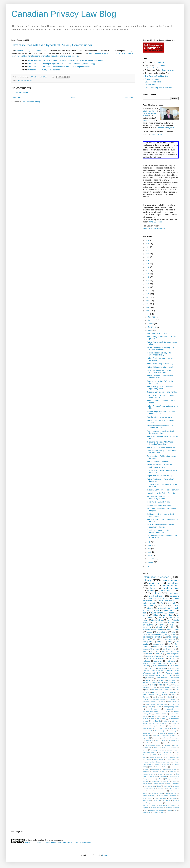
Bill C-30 (172, 659)
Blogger (105, 855)
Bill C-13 (162, 663)
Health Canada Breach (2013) (156, 704)
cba (155, 680)
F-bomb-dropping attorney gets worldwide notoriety (159, 354)
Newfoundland (147, 731)
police (145, 685)
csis (173, 632)
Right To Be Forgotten (168, 692)
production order (162, 678)
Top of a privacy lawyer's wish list (160, 417)
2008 (148, 301)
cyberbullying (148, 625)
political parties (159, 699)
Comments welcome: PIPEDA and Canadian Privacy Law (160, 443)
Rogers (151, 707)
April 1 (159, 745)
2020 (148, 260)
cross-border (172, 680)
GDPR (145, 757)
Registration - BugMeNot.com (158, 502)
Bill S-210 (165, 748)
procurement (173, 798)
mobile (150, 791)
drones (160, 697)
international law (150, 786)
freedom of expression (151, 683)
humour (160, 642)
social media (156, 721)
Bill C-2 (161, 685)
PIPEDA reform (160, 714)
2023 (148, 250)
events (153, 779)
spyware (145, 808)
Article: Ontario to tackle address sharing (163, 447)
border (170, 675)
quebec (172, 699)
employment (161, 668)
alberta (152, 588)
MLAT (174, 728)
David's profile (157, 134)
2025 (148, 244)
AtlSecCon (167, 745)
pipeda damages (158, 671)
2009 (148, 297)
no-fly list (159, 654)
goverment (166, 781)
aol (174, 635)
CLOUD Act (166, 711)
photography (153, 709)
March (150, 555)
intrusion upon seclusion (155, 659)
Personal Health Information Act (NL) (156, 762)
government (149, 678)
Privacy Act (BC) (160, 731)
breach (148, 680)
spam (170, 642)
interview (164, 738)
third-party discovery (172, 808)
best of (162, 733)
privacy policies (147, 798)
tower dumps (157, 743)
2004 (148, 314)
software (173, 805)
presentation (149, 740)
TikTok (166, 767)
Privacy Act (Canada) (161, 647)
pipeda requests (170, 683)
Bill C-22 (166, 721)
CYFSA (145, 750)
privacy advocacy (171, 793)
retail (172, 625)
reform (147, 803)
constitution (169, 774)
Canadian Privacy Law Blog (64, 14)
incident (171, 613)
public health (147, 800)
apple (147, 769)
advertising (173, 731)
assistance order (156, 769)
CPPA (174, 723)
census (164, 772)
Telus (159, 716)
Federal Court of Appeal (168, 755)
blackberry (146, 772)
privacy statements (160, 798)
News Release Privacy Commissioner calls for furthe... (161, 452)
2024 (148, 247)
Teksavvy (158, 767)
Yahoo (159, 707)
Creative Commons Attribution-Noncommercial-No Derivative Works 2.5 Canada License (58, 843)
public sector (169, 610)
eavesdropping (174, 776)
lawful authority (157, 613)
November (152, 320)
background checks (170, 769)
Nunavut (148, 760)
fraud (154, 687)
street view (175, 678)
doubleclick (158, 661)
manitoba (169, 788)
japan (159, 786)
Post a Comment (21, 93)
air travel (171, 603)
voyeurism (150, 668)
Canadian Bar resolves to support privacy (163, 490)
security (176, 687)
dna (154, 697)
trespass (169, 810)
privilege (146, 663)
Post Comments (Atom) (31, 102)
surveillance (173, 583)
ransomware (166, 800)
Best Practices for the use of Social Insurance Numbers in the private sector (59, 67)
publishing (157, 800)
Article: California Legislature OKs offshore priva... (160, 377)
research (162, 702)
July (149, 542)
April (149, 552)
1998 (148, 566)
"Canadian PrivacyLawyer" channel (156, 66)
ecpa (146, 779)
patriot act (156, 593)
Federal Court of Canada (153, 630)
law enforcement (171, 586)
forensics (146, 781)
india (169, 784)
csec (174, 695)
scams (167, 803)
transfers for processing (157, 810)
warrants (161, 618)
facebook (152, 598)
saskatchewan (159, 644)
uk (178, 615)
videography (147, 813)
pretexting (155, 651)
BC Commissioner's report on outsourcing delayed (158, 498)
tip (146, 810)
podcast (161, 62)
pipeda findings (157, 620)
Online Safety (171, 760)
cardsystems (163, 606)
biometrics (147, 627)
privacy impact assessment (167, 796)
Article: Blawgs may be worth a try (160, 364)
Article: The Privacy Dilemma (158, 462)
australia (175, 606)
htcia (174, 781)
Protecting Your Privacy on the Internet (43, 70)
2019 (148, 264)
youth (162, 813)
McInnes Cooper (149, 121)
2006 (148, 307)
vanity (161, 625)
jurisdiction (166, 786)
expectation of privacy (169, 736)
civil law (173, 772)
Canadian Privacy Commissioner (29, 51)
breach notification (156, 596)
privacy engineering (149, 796)
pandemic (146, 793)
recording (176, 800)
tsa (175, 810)
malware (161, 788)
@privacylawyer (168, 70)
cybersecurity (172, 733)
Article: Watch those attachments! (160, 367)
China (169, 685)
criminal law (160, 627)
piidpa (145, 651)
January (151, 562)
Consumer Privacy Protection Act (154, 726)
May (149, 549)
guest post (155, 738)
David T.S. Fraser (149, 111)
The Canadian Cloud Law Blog (157, 76)
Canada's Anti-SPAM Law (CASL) (156, 635)
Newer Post (17, 98)
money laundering (161, 791)
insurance (176, 784)
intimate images (174, 738)
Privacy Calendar (151, 85)
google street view (169, 649)
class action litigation (160, 666)
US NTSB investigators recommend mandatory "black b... (161, 526)
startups (147, 743)
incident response (159, 784)
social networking (166, 601)
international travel (172, 656)
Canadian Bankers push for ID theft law (162, 392)
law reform (175, 786)
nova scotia (173, 593)
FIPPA (155, 755)
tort (168, 620)
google (151, 591)
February (151, 559)
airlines (146, 615)
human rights (147, 784)
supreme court (157, 690)
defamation (146, 736)
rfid (162, 603)
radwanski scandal (149, 702)
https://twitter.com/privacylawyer (155, 228)
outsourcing (167, 615)
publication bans (174, 740)
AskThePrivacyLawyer (150, 711)
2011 (148, 291)
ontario (152, 586)
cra (158, 719)
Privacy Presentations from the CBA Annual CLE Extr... (161, 427)
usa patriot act (174, 702)
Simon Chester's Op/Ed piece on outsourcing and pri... (160, 466)
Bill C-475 (148, 748)
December (152, 317)
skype (147, 690)
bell (156, 733)
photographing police (171, 707)
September (152, 327)
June (150, 545)
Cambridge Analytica (157, 750)
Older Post (129, 98)
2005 (148, 311)
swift (154, 663)
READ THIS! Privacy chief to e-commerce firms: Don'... (159, 371)
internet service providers (152, 637)
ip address (158, 622)
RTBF (152, 716)
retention (150, 608)
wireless (155, 813)
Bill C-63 (156, 748)
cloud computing (171, 588)
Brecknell (173, 748)
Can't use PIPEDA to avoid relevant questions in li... (161, 396)
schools (174, 803)
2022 (148, 254)
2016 (148, 274)
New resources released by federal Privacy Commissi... (160, 432)
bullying (165, 695)
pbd (162, 793)
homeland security (168, 639)
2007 (148, 304)
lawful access (167, 591)
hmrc (164, 719)
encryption (156, 736)
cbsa (166, 716)
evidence (160, 779)
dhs (155, 639)
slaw (153, 805)
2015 (148, 277)
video (172, 627)
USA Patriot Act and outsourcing (159, 505)
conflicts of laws (148, 719)
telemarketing (162, 632)
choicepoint (174, 596)
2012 (148, 287)
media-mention (173, 630)
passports (155, 793)
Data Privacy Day (165, 752)
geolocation (155, 781)
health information (170, 581)
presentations (148, 606)
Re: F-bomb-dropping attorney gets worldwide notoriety (160, 348)
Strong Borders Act (150, 695)
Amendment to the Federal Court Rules (162, 493)
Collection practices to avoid (158, 333)
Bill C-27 (176, 745)
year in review (174, 743)
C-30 (171, 663)
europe (157, 610)
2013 (148, 284)
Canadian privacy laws (165, 128)
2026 (148, 240)
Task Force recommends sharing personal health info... (160, 531)
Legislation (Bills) (155, 757)
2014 (148, 281)
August (150, 330)
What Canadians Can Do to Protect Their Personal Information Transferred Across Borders (65, 60)
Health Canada (164, 728)
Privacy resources (152, 79)
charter (162, 680)
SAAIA (151, 767)
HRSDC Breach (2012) (170, 651)
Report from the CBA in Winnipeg (160, 476)
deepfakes (164, 776)
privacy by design (160, 740)
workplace (146, 661)
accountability (174, 767)
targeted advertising (157, 808)
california (156, 772)
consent (161, 774)
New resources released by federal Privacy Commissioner (52, 45)
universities (175, 666)
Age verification (150, 745)
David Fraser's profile (153, 82)
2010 (148, 294)
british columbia (164, 608)
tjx (169, 644)
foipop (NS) (146, 738)
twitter (165, 743)
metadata (169, 697)
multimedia (173, 791)
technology (169, 690)
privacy (147, 580)
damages (146, 697)
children (173, 716)
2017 (148, 271)
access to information (154, 656)
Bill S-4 (155, 692)
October (151, 324)
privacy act (147, 642)
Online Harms (159, 760)
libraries (149, 654)
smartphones (163, 805)
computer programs (149, 774)
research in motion (157, 803)
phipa (155, 615)
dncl (177, 675)
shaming (145, 805)
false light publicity (171, 779)
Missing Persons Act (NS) (171, 757)
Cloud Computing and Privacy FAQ (158, 88)
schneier (150, 618)
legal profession (150, 788)
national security (149, 603)
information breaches (25, 80)
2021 (148, 257)
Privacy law (165, 764)
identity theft (155, 583)
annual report (147, 733)
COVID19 (165, 723)
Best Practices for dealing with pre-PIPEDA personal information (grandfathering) (61, 64)
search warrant (165, 687)
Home (73, 98)
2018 (148, 267)
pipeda (149, 632)
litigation (171, 622)
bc (144, 593)
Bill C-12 (153, 685)
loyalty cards (171, 661)
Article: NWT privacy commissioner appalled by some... (160, 388)
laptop (165, 598)
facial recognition (173, 654)
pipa (144, 613)
